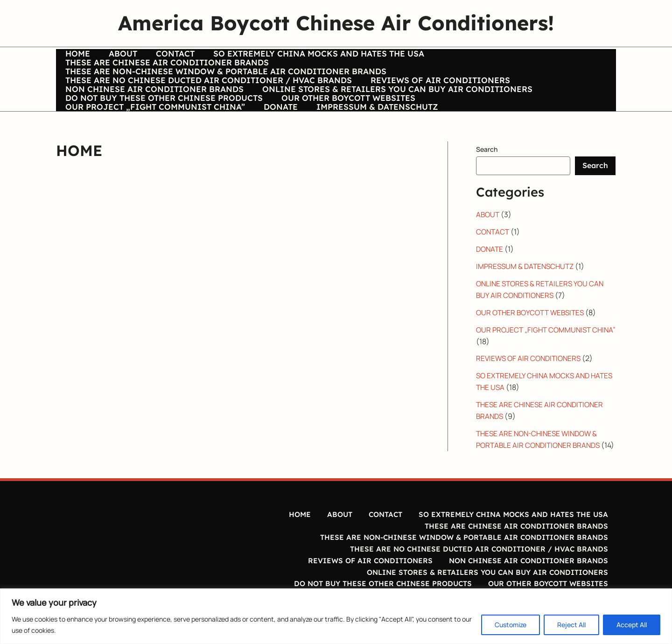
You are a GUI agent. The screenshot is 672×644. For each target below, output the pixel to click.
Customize (511, 625)
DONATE (81, 138)
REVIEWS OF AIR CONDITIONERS (429, 90)
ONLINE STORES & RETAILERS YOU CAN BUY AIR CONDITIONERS (386, 106)
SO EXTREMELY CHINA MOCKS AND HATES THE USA (286, 58)
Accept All (632, 625)
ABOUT (111, 58)
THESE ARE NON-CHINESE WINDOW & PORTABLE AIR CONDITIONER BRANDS (224, 74)
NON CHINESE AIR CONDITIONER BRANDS (153, 106)
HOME (76, 58)
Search (487, 181)
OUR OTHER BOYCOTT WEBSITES (337, 122)
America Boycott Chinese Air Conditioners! (336, 23)
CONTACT (153, 58)
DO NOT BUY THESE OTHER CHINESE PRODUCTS (163, 122)
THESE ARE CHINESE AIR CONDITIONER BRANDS (502, 58)
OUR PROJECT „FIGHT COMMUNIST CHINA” (501, 122)
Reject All (571, 625)
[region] (336, 616)
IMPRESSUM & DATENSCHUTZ (167, 138)
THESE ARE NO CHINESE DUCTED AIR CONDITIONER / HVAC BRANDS (207, 90)
